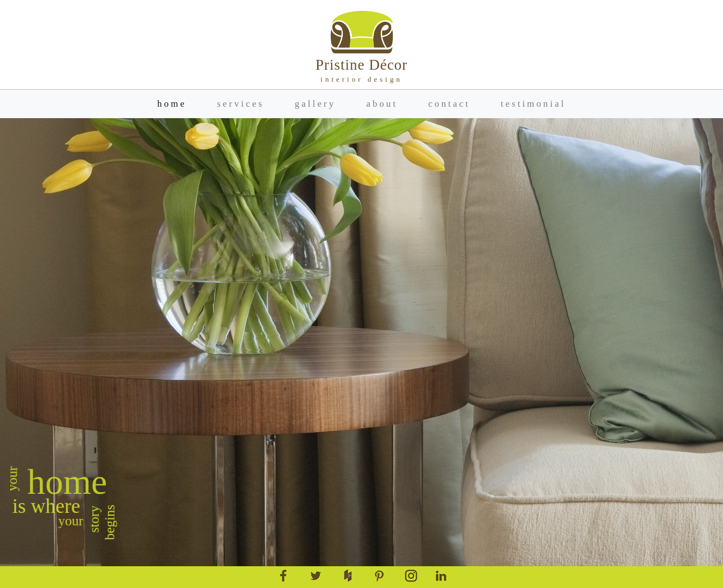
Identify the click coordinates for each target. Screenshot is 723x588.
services (241, 104)
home (172, 104)
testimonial (533, 104)
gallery (315, 104)
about (382, 104)
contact (449, 104)
